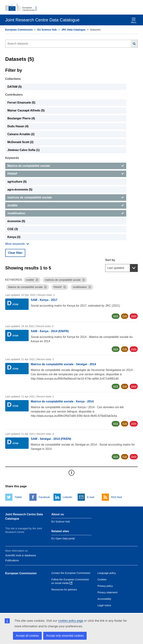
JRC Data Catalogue (73, 30)
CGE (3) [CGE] (13, 229)
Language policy (107, 573)
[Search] (134, 44)
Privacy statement (107, 592)
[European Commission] (23, 7)
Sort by (110, 260)
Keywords (12, 158)
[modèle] (66, 205)
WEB (116, 316)
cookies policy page (71, 621)
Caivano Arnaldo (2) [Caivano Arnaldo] (21, 134)
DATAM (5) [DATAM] (14, 87)
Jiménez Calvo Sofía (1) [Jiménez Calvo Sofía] (24, 150)
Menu (134, 21)
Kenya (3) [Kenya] (14, 237)
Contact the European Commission (71, 573)
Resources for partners (64, 590)
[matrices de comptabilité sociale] (66, 198)
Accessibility (104, 599)
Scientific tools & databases (21, 555)
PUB (125, 316)
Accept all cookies (27, 636)
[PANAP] (66, 174)
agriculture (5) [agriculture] (17, 182)
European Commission (19, 30)
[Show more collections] (17, 244)
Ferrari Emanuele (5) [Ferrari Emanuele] (21, 103)
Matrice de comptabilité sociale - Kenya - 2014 (62, 401)
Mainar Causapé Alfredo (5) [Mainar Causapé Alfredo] (26, 110)
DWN (134, 316)
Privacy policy (105, 586)
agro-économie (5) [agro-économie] (20, 190)
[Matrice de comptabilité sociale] (66, 166)
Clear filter (15, 253)
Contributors (14, 95)
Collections (13, 79)
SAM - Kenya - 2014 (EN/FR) (50, 331)
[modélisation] (66, 213)
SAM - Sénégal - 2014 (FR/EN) (51, 439)
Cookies (102, 579)
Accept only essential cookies (65, 636)
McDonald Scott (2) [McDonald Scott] (20, 142)
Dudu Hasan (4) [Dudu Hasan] (18, 126)
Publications (12, 560)
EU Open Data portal (63, 538)
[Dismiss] (37, 280)
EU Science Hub (47, 30)
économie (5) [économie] (16, 221)
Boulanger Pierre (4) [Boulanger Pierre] (21, 118)
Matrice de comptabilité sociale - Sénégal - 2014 (63, 364)
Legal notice (104, 605)
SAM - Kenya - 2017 (44, 300)
